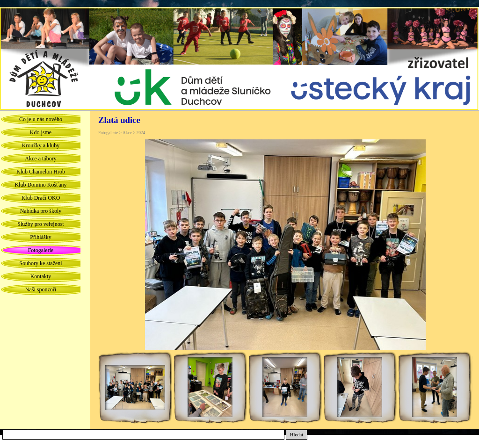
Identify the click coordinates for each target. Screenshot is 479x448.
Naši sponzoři (41, 289)
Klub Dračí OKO (41, 198)
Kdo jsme (41, 132)
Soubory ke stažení (40, 263)
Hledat (297, 435)
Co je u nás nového (41, 119)
